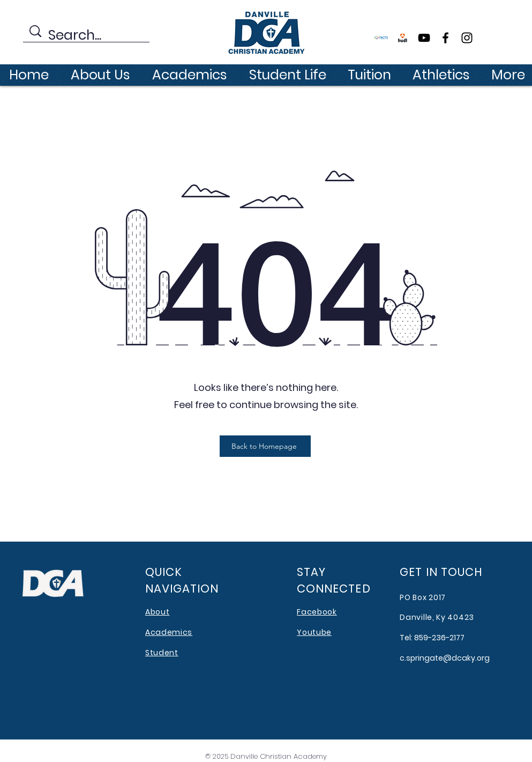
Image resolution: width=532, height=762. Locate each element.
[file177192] (403, 38)
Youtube (314, 632)
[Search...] (88, 35)
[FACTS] (381, 38)
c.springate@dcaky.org (445, 658)
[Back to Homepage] (265, 446)
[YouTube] (424, 38)
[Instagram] (467, 38)
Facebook (317, 612)
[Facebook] (445, 38)
